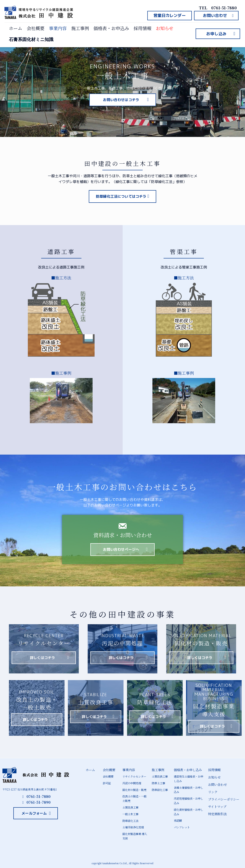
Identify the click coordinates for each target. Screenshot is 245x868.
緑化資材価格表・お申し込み (188, 811)
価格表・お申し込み (188, 770)
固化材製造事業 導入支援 (135, 835)
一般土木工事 (130, 813)
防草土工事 (158, 783)
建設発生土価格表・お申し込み (188, 779)
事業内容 (58, 28)
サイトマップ (217, 806)
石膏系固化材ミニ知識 (31, 39)
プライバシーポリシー (224, 799)
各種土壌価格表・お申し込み (188, 789)
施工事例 (80, 28)
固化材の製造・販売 (134, 790)
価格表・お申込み (111, 28)
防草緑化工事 (160, 790)
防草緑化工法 (130, 820)
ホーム (16, 28)
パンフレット (182, 826)
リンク (213, 791)
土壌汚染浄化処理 (133, 826)
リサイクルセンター (134, 776)
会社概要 (36, 28)
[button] (170, 16)
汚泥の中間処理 (132, 783)
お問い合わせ (217, 784)
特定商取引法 (217, 813)
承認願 (178, 820)
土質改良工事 (130, 807)
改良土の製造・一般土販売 (134, 798)
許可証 (107, 783)
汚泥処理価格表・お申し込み (188, 800)
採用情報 (142, 28)
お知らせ (165, 28)
